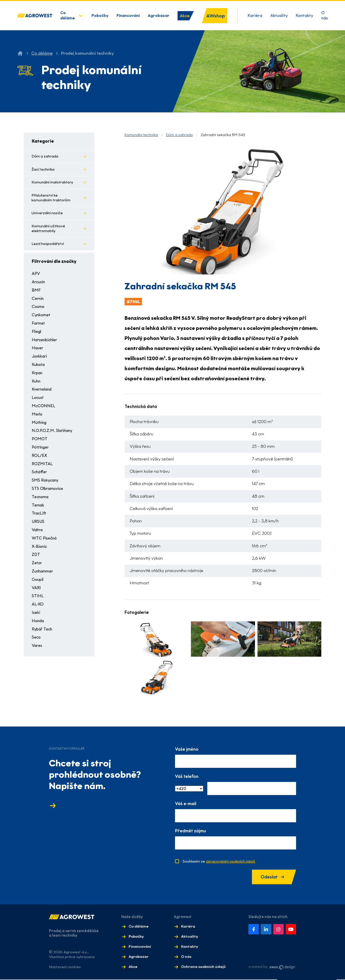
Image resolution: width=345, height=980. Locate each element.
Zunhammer (43, 573)
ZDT (36, 557)
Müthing (40, 424)
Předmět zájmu (191, 831)
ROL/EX (39, 457)
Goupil (38, 581)
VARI (36, 590)
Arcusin (39, 284)
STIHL (37, 598)
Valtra (38, 532)
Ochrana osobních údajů (203, 967)
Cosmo (38, 309)
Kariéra (255, 15)
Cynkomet (42, 317)
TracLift (39, 515)
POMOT (39, 441)
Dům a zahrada (45, 156)
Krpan (38, 375)
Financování (128, 15)
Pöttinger (41, 449)
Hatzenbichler (46, 342)
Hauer (38, 350)
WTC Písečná (45, 540)
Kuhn (36, 383)
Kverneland (43, 391)
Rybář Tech (43, 631)
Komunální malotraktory (53, 183)
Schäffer (40, 474)
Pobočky (100, 15)
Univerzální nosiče (48, 214)
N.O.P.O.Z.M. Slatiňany (53, 433)
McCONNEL (43, 408)
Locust (38, 400)
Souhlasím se (219, 862)
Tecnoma (41, 499)
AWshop (216, 16)
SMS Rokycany (46, 482)
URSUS (38, 524)
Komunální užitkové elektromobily (49, 230)
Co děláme (68, 15)
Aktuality (279, 15)
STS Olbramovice (49, 491)
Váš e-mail (186, 804)
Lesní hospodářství (48, 246)
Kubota (39, 367)
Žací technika (43, 170)
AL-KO (38, 606)
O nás (325, 15)
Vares (37, 647)
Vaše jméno (187, 749)
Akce (185, 16)
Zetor (37, 565)
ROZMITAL (42, 466)
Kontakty (305, 15)
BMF (36, 292)
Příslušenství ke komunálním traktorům (51, 199)
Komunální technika (141, 135)
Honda (38, 623)
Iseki (36, 614)
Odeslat (271, 877)
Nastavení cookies (65, 967)
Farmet (39, 325)
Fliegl (37, 334)
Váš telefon (187, 777)
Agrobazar (159, 15)
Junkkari (40, 358)
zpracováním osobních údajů (231, 862)
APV (36, 276)
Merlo (37, 416)
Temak (38, 507)
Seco (37, 639)
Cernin (38, 301)
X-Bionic (40, 548)
